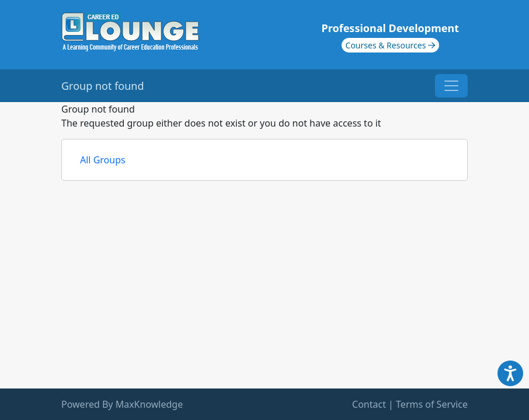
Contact (369, 404)
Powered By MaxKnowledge (122, 404)
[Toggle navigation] (451, 86)
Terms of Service (432, 404)
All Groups (103, 160)
